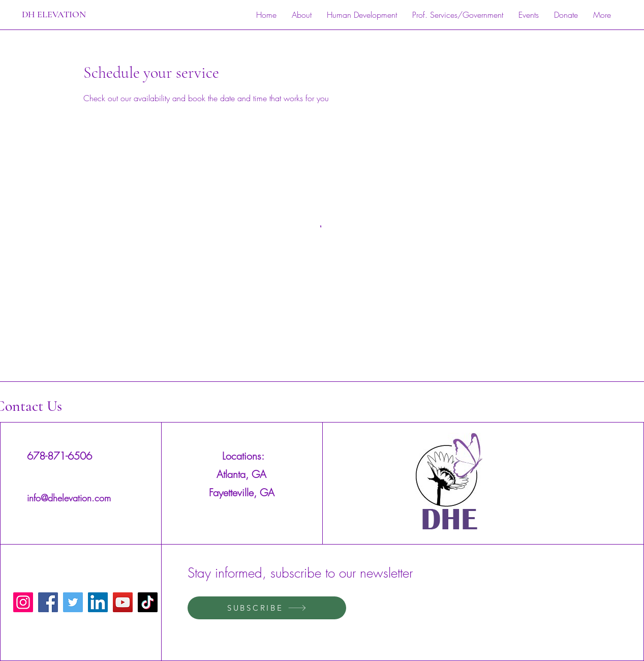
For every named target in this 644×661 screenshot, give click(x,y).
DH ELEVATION (54, 14)
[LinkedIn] (98, 602)
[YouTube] (123, 602)
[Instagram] (23, 602)
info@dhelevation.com (69, 498)
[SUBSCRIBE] (267, 608)
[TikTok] (148, 602)
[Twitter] (73, 602)
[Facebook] (48, 602)
